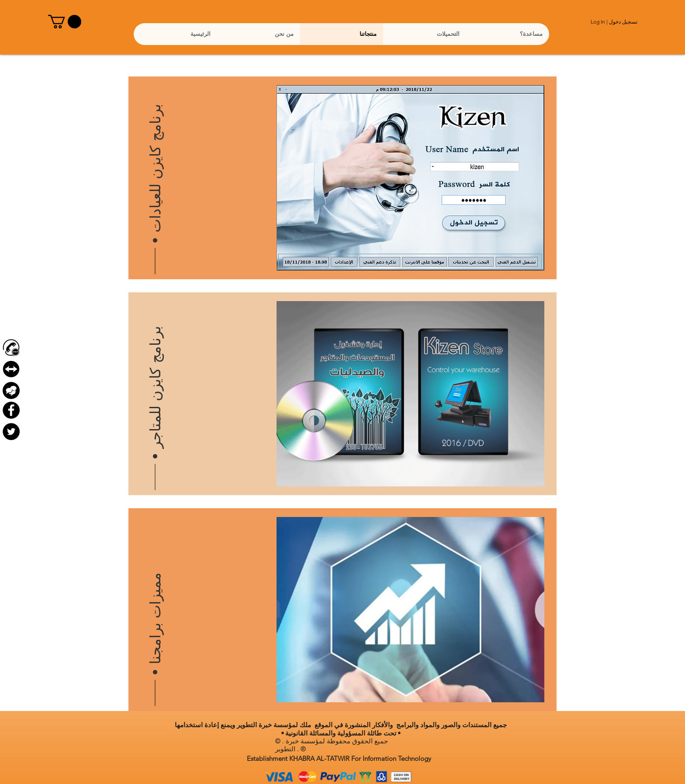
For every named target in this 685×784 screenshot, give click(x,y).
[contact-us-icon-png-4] (11, 348)
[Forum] (11, 390)
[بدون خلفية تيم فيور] (11, 369)
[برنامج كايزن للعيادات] (156, 158)
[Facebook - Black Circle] (11, 410)
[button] (65, 22)
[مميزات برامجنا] (156, 590)
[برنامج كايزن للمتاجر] (156, 374)
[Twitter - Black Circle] (11, 432)
